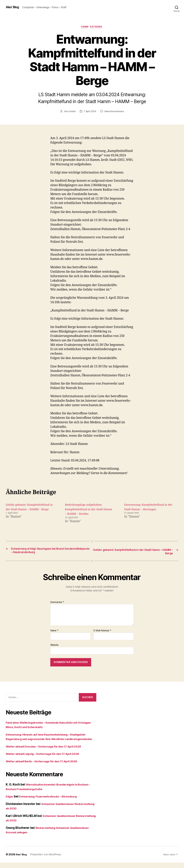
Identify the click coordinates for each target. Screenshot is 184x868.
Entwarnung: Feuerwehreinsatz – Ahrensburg (53, 802)
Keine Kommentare (115, 112)
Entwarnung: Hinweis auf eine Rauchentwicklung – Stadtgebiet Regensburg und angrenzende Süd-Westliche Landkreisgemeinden (51, 740)
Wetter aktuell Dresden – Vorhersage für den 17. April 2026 (48, 752)
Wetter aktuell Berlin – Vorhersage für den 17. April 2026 (46, 767)
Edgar (10, 802)
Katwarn (97, 27)
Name (54, 632)
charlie (71, 112)
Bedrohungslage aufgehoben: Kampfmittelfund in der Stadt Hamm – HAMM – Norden (86, 510)
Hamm (84, 27)
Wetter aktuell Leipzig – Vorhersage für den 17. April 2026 (47, 759)
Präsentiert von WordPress (47, 860)
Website (54, 646)
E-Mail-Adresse (102, 632)
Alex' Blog (13, 7)
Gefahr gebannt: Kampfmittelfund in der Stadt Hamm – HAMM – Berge (27, 510)
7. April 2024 (90, 112)
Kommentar (57, 603)
